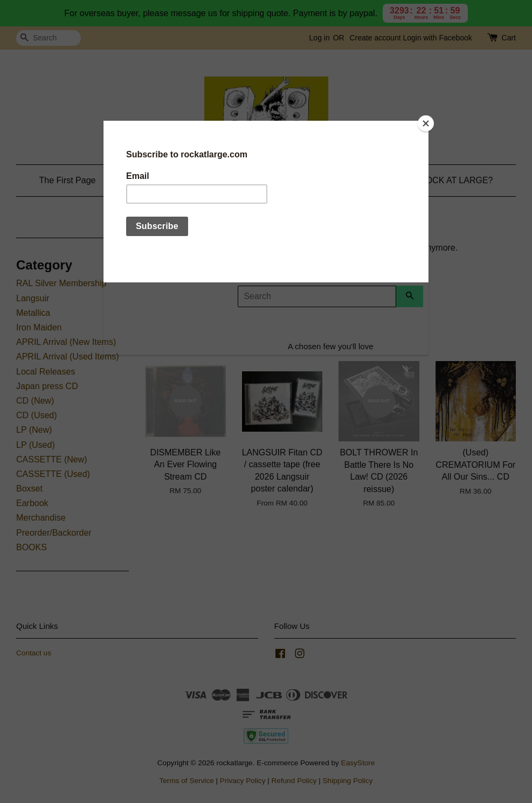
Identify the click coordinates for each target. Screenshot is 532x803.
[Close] (426, 123)
